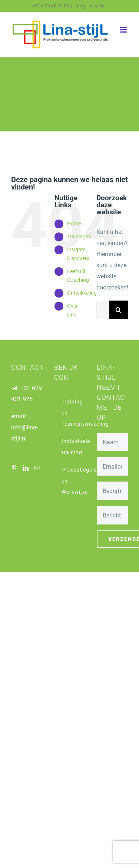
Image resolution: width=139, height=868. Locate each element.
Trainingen (79, 237)
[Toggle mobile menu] (124, 30)
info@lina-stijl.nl (91, 6)
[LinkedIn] (26, 468)
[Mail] (37, 468)
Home (74, 224)
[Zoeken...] (103, 310)
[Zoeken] (119, 310)
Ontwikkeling (82, 293)
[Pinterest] (14, 468)
